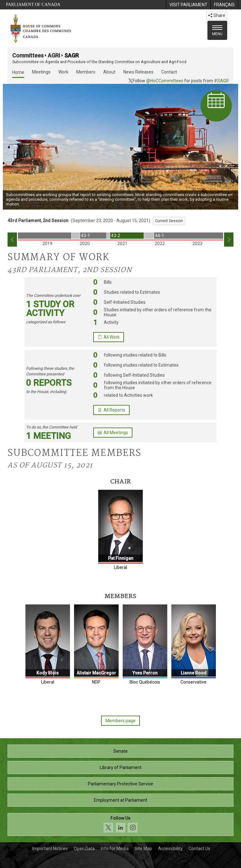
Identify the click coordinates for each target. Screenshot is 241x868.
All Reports (111, 410)
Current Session (169, 221)
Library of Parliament (121, 767)
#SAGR (221, 81)
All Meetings (113, 433)
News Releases (138, 72)
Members (86, 72)
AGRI (54, 55)
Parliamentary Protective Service (120, 784)
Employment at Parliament (120, 800)
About (109, 72)
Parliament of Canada (33, 5)
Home (18, 72)
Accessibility (170, 849)
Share (217, 15)
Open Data (84, 849)
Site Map (143, 849)
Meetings (41, 72)
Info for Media (115, 849)
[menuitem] (188, 5)
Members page (120, 721)
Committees (28, 55)
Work (63, 72)
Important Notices (50, 849)
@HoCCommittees (165, 81)
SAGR (72, 55)
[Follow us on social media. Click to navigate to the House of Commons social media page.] (120, 824)
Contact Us (199, 849)
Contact (169, 72)
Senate (120, 751)
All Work (109, 337)
